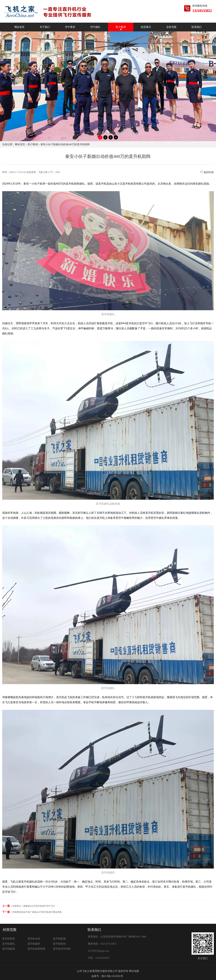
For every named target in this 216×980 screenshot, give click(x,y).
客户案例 (121, 27)
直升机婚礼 (9, 944)
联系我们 (197, 27)
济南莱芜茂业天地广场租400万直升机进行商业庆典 (37, 912)
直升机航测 (59, 939)
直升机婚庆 (34, 944)
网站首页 (19, 27)
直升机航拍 (59, 944)
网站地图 (134, 971)
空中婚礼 (95, 27)
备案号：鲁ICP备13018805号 (107, 976)
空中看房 (70, 27)
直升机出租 (34, 939)
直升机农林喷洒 (36, 949)
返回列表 (207, 172)
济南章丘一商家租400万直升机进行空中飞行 (34, 906)
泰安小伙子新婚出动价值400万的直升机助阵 (65, 144)
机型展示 (146, 27)
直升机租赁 (9, 939)
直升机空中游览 (62, 949)
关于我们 (45, 27)
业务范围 (171, 27)
